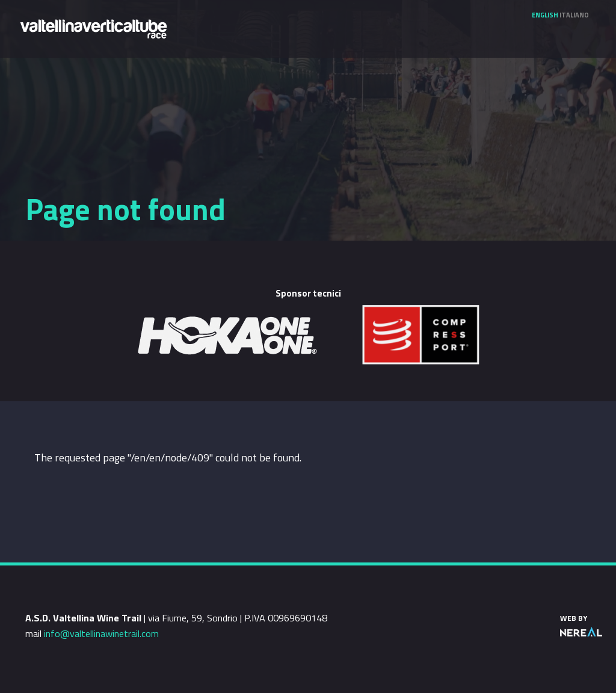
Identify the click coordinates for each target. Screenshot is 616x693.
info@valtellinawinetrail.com (101, 633)
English (545, 15)
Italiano (574, 15)
